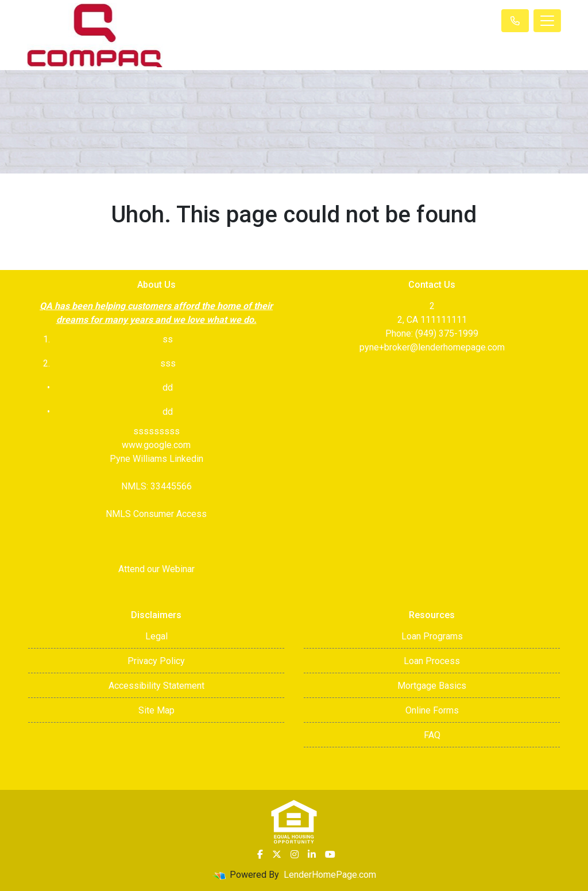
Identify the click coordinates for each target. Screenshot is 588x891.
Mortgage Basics (432, 686)
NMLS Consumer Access (156, 514)
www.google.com (156, 445)
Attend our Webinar (156, 569)
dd (168, 412)
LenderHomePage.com (330, 875)
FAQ (432, 735)
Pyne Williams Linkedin (156, 459)
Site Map (156, 710)
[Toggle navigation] (547, 21)
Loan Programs (432, 636)
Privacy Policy (156, 661)
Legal (156, 636)
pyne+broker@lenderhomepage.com (432, 347)
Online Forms (432, 710)
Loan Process (432, 661)
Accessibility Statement (156, 686)
